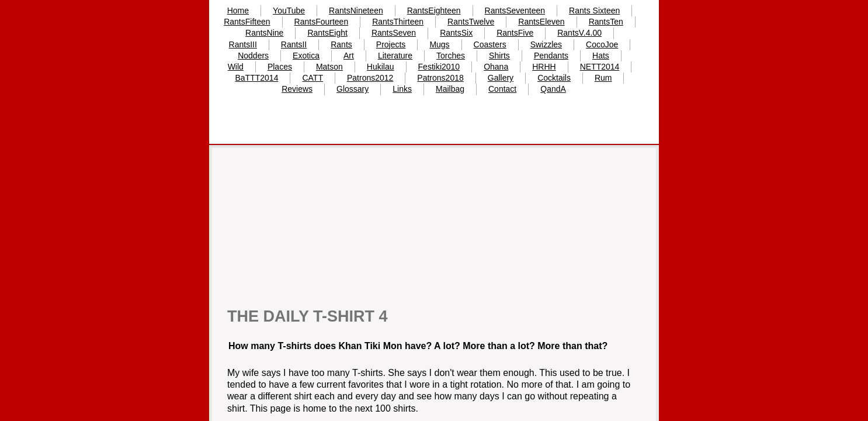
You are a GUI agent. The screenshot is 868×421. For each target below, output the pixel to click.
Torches (451, 56)
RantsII (294, 44)
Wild (236, 67)
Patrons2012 (370, 78)
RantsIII (243, 44)
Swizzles (546, 44)
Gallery (501, 78)
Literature (395, 56)
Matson (329, 67)
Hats (601, 56)
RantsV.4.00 (579, 33)
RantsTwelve (471, 22)
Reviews (297, 89)
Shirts (499, 56)
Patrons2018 (440, 78)
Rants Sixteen (594, 11)
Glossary (353, 89)
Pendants (551, 56)
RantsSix (456, 33)
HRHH (544, 67)
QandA (553, 89)
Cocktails (554, 78)
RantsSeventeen (515, 11)
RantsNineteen (356, 11)
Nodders (253, 56)
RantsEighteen (434, 11)
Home (238, 11)
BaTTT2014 (257, 78)
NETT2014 (600, 67)
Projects (391, 44)
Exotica (306, 56)
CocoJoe (602, 44)
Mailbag (450, 89)
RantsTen (606, 22)
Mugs (439, 44)
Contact (502, 89)
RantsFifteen (247, 22)
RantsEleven (541, 22)
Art (349, 56)
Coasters (490, 44)
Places (280, 67)
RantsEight (327, 33)
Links (402, 89)
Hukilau (381, 67)
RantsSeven (394, 33)
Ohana (496, 67)
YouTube (289, 11)
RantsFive (515, 33)
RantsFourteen (322, 22)
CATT (313, 78)
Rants (341, 44)
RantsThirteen (398, 22)
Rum (603, 78)
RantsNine (264, 33)
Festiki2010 (439, 67)
